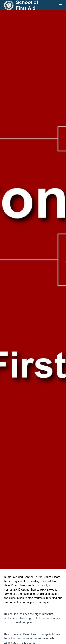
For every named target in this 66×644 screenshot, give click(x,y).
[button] (60, 5)
